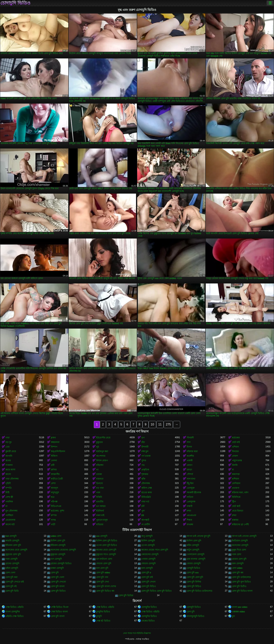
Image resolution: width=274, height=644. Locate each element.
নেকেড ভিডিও (148, 621)
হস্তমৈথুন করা (102, 451)
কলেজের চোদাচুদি (240, 545)
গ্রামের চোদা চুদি (239, 559)
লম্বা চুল (145, 451)
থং (97, 470)
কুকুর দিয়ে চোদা (239, 550)
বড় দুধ (9, 442)
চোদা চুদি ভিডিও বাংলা (242, 591)
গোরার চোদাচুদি (148, 559)
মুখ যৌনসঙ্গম (12, 511)
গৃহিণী (8, 483)
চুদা (233, 616)
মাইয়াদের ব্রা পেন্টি (240, 524)
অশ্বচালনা (55, 442)
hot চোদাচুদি (11, 536)
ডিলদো (99, 483)
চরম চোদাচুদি (238, 563)
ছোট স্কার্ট (236, 506)
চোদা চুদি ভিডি (12, 591)
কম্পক (54, 515)
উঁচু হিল (190, 483)
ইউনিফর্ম (100, 511)
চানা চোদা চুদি (102, 568)
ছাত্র (53, 497)
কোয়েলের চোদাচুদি (150, 554)
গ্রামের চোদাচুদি (12, 563)
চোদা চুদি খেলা (57, 577)
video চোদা (56, 536)
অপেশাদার (101, 456)
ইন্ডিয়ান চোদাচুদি (58, 545)
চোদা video (237, 568)
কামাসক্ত (236, 474)
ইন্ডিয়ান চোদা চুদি (13, 545)
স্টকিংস (54, 456)
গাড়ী (53, 524)
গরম (98, 492)
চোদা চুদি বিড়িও (149, 586)
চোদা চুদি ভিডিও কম (105, 591)
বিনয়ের (235, 451)
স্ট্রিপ (234, 502)
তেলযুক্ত (191, 488)
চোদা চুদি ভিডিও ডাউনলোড (200, 591)
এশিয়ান (235, 447)
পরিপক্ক (54, 502)
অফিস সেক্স (147, 488)
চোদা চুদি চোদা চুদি (195, 577)
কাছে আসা (10, 470)
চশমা (189, 511)
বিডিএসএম (56, 506)
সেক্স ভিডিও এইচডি (15, 607)
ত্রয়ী (53, 465)
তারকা (99, 474)
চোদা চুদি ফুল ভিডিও (241, 582)
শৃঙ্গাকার (145, 474)
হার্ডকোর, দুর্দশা (57, 511)
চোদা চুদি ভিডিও (58, 591)
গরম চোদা (237, 554)
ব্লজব (53, 438)
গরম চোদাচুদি (12, 559)
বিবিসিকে (236, 497)
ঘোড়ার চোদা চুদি (104, 563)
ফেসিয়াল (236, 483)
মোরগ (190, 465)
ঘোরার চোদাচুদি (194, 563)
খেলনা (54, 460)
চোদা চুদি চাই (147, 577)
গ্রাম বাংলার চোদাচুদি (196, 559)
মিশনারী (145, 447)
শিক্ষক (189, 520)
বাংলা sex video (240, 607)
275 (168, 424)
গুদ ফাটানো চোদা (104, 559)
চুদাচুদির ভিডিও (103, 612)
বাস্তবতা (100, 479)
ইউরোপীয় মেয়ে (103, 438)
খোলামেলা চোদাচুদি (196, 554)
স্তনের (8, 460)
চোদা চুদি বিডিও (194, 586)
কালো (8, 474)
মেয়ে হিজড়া (238, 511)
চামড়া (189, 470)
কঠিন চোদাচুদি (193, 545)
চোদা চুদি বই (11, 586)
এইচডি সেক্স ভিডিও (15, 616)
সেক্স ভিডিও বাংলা (59, 612)
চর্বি (143, 506)
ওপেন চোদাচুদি (148, 545)
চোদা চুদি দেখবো (58, 582)
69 (143, 515)
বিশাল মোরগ (102, 460)
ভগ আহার (101, 506)
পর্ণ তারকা (146, 456)
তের (8, 447)
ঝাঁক (143, 479)
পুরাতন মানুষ (102, 520)
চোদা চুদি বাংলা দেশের (106, 586)
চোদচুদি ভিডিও (193, 568)
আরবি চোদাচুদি (12, 541)
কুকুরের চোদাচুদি (58, 554)
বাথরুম (190, 524)
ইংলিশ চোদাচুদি (148, 541)
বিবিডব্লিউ (146, 497)
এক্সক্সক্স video (238, 612)
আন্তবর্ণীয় (55, 474)
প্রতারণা (236, 488)
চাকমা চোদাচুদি (57, 568)
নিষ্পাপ (54, 447)
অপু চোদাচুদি (147, 536)
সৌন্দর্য (190, 474)
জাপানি (9, 456)
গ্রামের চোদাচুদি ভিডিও (61, 563)
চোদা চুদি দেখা (102, 582)
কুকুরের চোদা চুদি (13, 554)
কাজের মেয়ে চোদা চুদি (106, 550)
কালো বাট (10, 524)
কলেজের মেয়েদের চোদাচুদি (63, 550)
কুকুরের (99, 442)
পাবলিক (9, 502)
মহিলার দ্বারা (192, 451)
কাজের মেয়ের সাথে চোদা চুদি (155, 550)
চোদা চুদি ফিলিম (194, 582)
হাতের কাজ (147, 492)
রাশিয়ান (235, 479)
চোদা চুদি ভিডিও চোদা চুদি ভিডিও (157, 591)
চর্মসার (54, 470)
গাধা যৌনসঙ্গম (12, 479)
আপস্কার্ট (145, 520)
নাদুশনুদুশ (55, 492)
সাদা (189, 442)
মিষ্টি (7, 492)
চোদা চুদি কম (238, 573)
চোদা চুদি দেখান (148, 582)
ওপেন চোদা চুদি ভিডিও (107, 545)
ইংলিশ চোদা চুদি (58, 541)
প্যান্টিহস (9, 515)
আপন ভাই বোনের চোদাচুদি (244, 536)
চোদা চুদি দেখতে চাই (15, 582)
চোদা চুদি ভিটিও (239, 586)
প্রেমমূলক (191, 502)
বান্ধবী (190, 506)
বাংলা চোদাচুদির (13, 612)
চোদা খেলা (10, 573)
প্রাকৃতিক (145, 470)
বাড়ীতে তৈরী (57, 479)
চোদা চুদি (55, 573)
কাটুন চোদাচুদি (193, 550)
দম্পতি (9, 488)
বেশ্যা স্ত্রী (9, 497)
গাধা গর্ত (145, 502)
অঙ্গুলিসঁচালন (58, 451)
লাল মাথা (191, 479)
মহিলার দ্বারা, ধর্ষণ (240, 492)
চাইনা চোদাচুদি (12, 568)
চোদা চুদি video (103, 573)
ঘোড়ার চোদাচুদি (149, 563)
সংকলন (9, 465)
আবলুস (54, 488)
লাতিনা (190, 497)
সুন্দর (144, 460)
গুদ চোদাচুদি (56, 559)
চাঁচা (143, 442)
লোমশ (235, 456)
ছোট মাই (236, 442)
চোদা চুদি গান (102, 577)
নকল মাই (100, 515)
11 (160, 424)
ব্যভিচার (100, 524)
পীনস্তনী (190, 438)
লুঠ (98, 447)
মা (233, 470)
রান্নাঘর (235, 520)
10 (152, 424)
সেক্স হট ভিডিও (103, 621)
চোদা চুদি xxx (193, 573)
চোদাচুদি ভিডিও (15, 3)
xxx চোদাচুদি (102, 536)
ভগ (143, 438)
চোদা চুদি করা (12, 577)
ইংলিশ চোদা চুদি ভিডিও (107, 541)
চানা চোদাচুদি (147, 568)
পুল (143, 511)
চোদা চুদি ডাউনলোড (241, 577)
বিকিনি (99, 497)
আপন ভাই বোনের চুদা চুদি (198, 536)
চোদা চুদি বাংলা (58, 586)
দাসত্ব (53, 520)
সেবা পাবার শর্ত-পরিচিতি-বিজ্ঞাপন (137, 633)
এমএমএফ (191, 515)
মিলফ (189, 447)
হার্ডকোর (236, 438)
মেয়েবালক (10, 520)
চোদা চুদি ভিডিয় (126, 595)
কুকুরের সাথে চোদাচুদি (106, 554)
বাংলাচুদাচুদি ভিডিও (196, 616)
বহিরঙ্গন (100, 465)
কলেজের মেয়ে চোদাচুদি (16, 550)
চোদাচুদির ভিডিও (149, 607)
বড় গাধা (100, 488)
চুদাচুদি (99, 616)
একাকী (190, 460)
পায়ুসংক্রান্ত (237, 460)
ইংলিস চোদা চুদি (194, 541)
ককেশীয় (190, 456)
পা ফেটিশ (146, 524)
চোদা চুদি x (146, 573)
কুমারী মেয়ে (11, 451)
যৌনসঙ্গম (146, 483)
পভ (143, 465)
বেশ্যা (53, 483)
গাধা (8, 438)
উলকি (235, 465)
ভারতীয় (100, 502)
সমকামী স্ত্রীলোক (194, 492)
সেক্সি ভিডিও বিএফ (60, 607)
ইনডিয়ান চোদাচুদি (240, 541)
